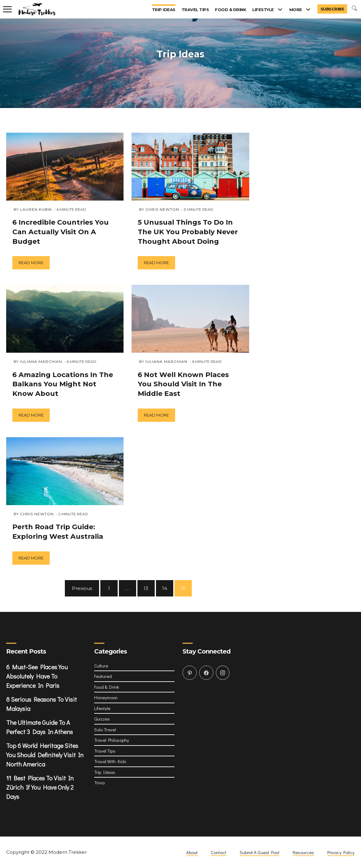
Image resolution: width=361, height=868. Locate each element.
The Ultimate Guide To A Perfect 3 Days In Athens (40, 727)
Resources (303, 852)
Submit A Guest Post (260, 852)
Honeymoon (106, 697)
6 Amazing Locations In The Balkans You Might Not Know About (63, 384)
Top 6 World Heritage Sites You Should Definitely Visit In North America (45, 755)
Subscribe (332, 9)
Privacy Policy (341, 852)
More (296, 10)
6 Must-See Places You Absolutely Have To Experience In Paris (37, 676)
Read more (31, 263)
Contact (219, 852)
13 (146, 588)
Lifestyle (263, 10)
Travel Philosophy (112, 740)
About (192, 852)
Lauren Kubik (36, 209)
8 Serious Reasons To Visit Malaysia (42, 704)
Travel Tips (195, 10)
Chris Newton (37, 514)
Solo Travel (105, 729)
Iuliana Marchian (41, 361)
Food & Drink (231, 10)
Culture (101, 666)
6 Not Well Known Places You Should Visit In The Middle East (183, 384)
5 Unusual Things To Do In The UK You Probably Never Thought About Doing (188, 232)
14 (165, 588)
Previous (82, 588)
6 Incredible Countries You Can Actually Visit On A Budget (61, 232)
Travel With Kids (110, 761)
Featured (103, 676)
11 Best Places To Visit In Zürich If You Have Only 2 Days (40, 787)
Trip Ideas (164, 10)
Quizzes (102, 719)
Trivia (99, 783)
